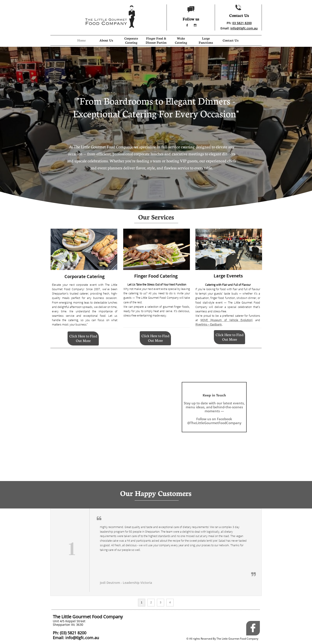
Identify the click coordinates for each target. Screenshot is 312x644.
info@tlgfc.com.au (244, 28)
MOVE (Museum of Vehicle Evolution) (227, 320)
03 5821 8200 (242, 23)
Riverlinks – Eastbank (209, 324)
